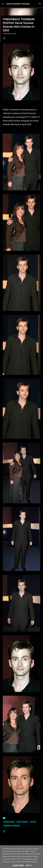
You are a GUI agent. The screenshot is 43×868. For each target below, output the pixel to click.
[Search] (40, 4)
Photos (33, 822)
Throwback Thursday (12, 826)
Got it (29, 866)
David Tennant (22, 822)
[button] (4, 38)
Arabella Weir (9, 822)
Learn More (18, 866)
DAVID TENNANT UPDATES (18, 4)
